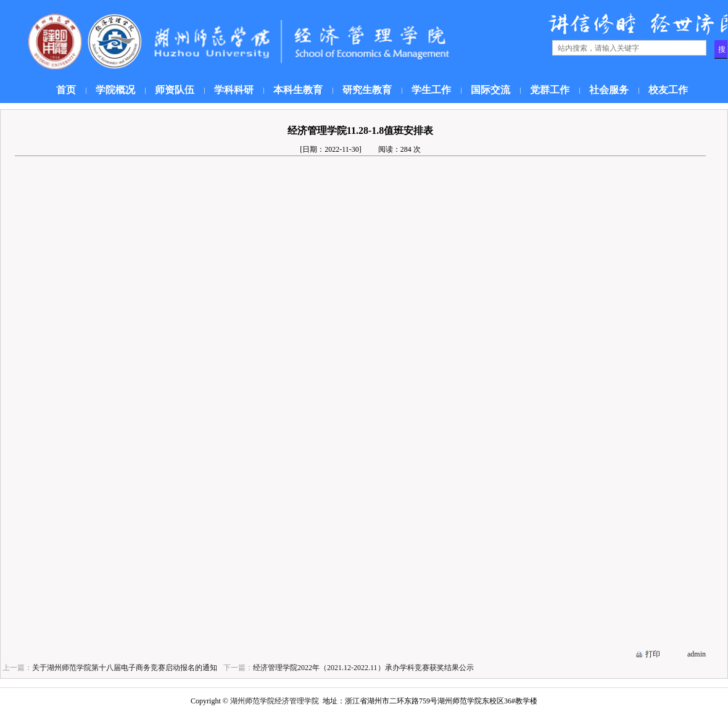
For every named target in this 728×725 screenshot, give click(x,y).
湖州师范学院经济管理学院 (275, 701)
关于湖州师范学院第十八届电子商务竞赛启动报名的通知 (125, 668)
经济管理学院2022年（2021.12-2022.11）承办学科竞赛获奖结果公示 (363, 668)
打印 (653, 654)
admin (697, 654)
